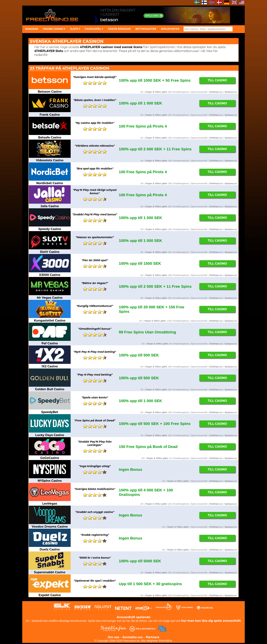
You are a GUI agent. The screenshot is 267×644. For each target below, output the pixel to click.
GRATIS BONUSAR (119, 29)
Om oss (113, 637)
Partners (153, 637)
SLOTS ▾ (75, 29)
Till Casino (217, 80)
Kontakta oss (133, 637)
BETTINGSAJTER (146, 29)
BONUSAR (32, 29)
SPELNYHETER (170, 29)
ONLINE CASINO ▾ (54, 29)
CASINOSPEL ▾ (94, 29)
